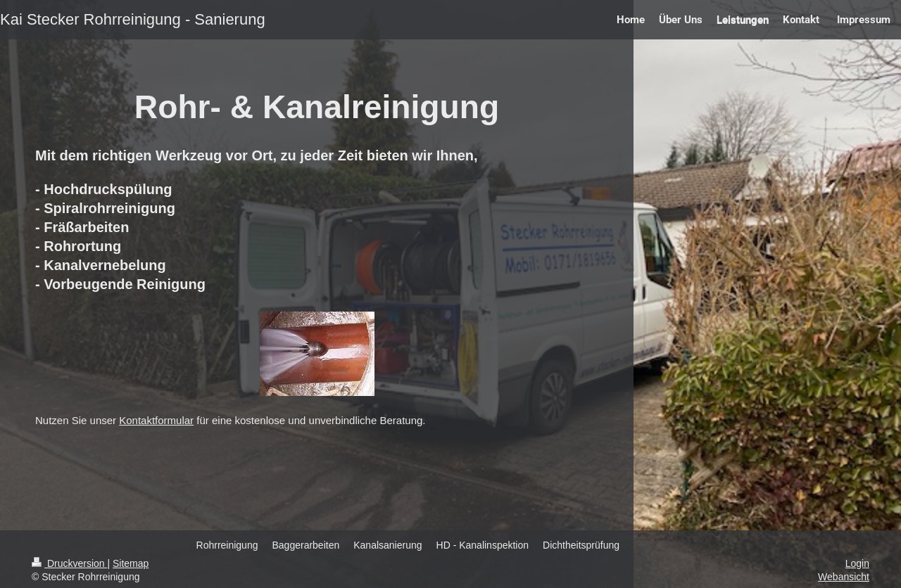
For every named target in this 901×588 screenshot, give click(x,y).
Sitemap (131, 563)
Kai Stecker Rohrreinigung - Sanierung (133, 19)
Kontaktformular (156, 420)
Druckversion (69, 563)
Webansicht (844, 577)
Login (857, 563)
